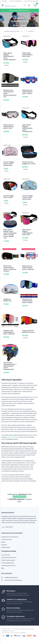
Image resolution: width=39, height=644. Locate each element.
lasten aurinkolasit (13, 437)
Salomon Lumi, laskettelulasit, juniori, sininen (28, 301)
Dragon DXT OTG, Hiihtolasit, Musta (28, 331)
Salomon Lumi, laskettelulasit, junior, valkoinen (9, 332)
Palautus (4, 545)
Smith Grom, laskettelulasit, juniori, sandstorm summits (10, 269)
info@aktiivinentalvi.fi (10, 578)
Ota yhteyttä (6, 555)
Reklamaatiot (6, 548)
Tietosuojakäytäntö (8, 563)
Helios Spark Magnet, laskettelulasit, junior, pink (28, 232)
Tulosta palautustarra (8, 566)
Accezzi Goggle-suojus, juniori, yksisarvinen (9, 164)
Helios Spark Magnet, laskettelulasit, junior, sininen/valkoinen (10, 56)
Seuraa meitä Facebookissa (12, 580)
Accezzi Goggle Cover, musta (9, 197)
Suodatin (30, 31)
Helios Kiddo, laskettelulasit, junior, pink (28, 55)
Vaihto (4, 542)
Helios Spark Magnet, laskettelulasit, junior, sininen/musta (28, 128)
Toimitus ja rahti (7, 540)
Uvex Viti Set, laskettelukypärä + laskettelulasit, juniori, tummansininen (10, 366)
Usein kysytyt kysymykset (10, 537)
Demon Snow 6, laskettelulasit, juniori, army (9, 127)
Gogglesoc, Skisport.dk (7, 300)
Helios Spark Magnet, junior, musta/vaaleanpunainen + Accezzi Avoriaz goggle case (10, 234)
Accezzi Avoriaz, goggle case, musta (29, 163)
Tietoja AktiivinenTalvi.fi (9, 558)
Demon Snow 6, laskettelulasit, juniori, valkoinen (28, 268)
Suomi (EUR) (7, 527)
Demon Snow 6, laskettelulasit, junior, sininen (28, 92)
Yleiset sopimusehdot (8, 560)
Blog (3, 568)
